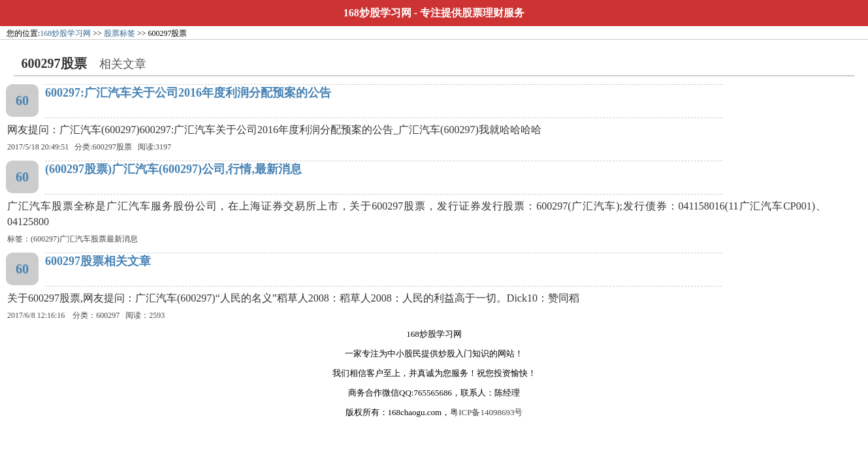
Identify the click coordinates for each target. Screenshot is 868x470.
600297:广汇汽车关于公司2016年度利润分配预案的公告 (188, 93)
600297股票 (112, 147)
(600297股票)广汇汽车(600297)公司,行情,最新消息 (173, 169)
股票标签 (120, 33)
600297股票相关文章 (98, 261)
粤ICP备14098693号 (486, 412)
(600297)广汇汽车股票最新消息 (84, 239)
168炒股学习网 (378, 13)
